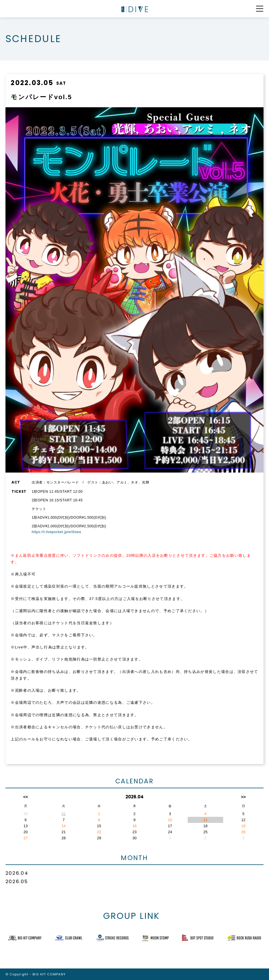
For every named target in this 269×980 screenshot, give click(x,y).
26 (243, 832)
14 (64, 826)
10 (170, 820)
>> (243, 797)
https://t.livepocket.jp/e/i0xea (56, 532)
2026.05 (17, 881)
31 (64, 814)
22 (99, 832)
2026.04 (17, 873)
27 (26, 838)
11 (205, 820)
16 (134, 826)
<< (26, 797)
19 (243, 826)
